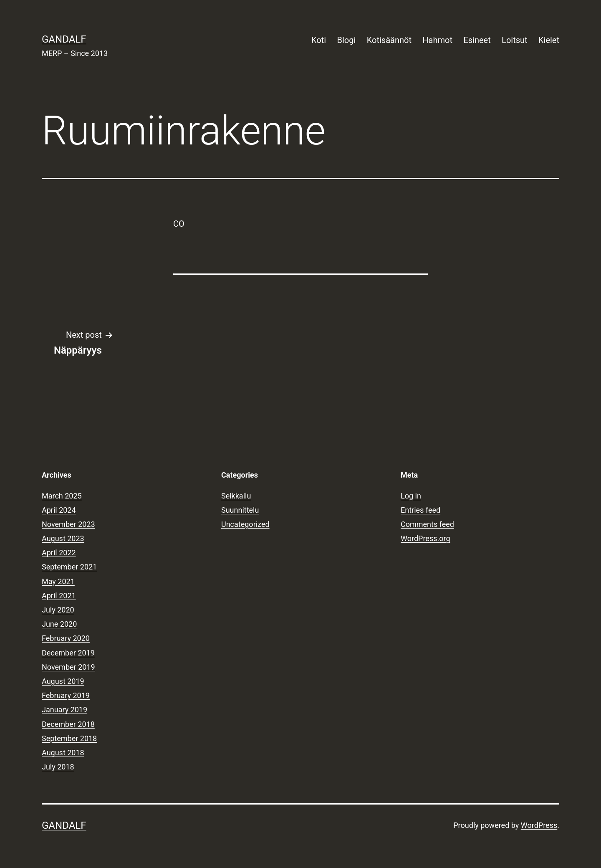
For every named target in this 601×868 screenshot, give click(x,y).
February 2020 (66, 638)
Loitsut (514, 40)
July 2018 (58, 767)
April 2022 (59, 553)
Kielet (549, 40)
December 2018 (68, 724)
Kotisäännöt (389, 40)
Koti (319, 40)
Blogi (347, 40)
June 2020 (59, 624)
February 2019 (66, 695)
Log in (411, 496)
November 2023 (68, 524)
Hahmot (437, 40)
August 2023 (63, 538)
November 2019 (68, 667)
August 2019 (63, 681)
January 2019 (64, 710)
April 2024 (59, 510)
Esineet (477, 40)
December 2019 (68, 653)
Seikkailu (236, 496)
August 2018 (63, 753)
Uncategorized (245, 524)
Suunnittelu (240, 510)
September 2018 (69, 738)
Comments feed (427, 524)
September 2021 (69, 567)
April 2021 (59, 596)
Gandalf (64, 39)
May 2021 (58, 581)
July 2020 (58, 610)
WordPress (539, 825)
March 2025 (62, 496)
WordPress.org (425, 538)
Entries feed (420, 510)
